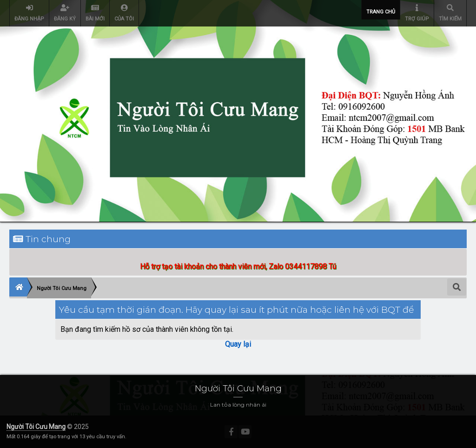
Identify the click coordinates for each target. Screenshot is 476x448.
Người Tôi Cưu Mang (36, 427)
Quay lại (238, 344)
